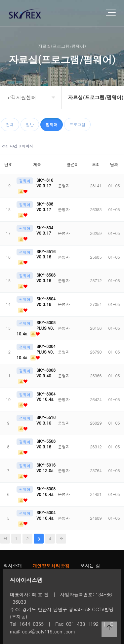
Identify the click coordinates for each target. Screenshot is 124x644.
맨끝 (61, 539)
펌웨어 (52, 124)
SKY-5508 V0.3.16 (46, 444)
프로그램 (77, 124)
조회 (96, 164)
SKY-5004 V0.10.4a (46, 515)
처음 (5, 539)
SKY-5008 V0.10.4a (46, 491)
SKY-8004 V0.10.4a (46, 397)
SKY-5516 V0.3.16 (46, 420)
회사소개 (13, 566)
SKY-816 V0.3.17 (45, 183)
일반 (30, 124)
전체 (10, 124)
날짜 (114, 164)
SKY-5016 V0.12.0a (46, 468)
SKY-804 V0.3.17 (45, 230)
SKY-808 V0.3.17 (45, 207)
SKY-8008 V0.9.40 (46, 373)
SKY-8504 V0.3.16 (46, 301)
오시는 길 (90, 566)
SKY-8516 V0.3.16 (46, 254)
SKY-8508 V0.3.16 (46, 278)
